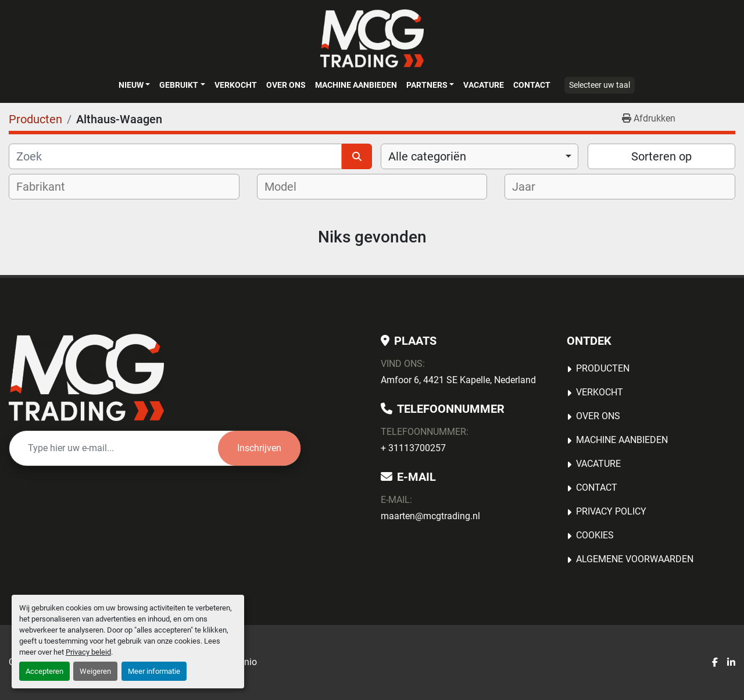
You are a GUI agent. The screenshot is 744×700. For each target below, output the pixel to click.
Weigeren (95, 671)
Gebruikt (179, 85)
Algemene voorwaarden (635, 559)
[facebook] (715, 663)
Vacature (484, 85)
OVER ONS (286, 85)
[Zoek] (175, 156)
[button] (134, 85)
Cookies (595, 535)
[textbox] (48, 187)
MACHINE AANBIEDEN (356, 85)
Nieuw (131, 85)
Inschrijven (259, 448)
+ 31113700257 (413, 448)
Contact (532, 85)
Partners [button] (427, 85)
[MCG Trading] (86, 377)
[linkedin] (731, 663)
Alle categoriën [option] (427, 156)
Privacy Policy (611, 511)
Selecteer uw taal (600, 85)
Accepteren (44, 671)
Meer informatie (154, 671)
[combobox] (480, 156)
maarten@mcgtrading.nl (430, 516)
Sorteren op (661, 156)
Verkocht (236, 85)
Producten (603, 368)
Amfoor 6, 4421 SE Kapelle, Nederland (458, 380)
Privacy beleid (88, 652)
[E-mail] (114, 448)
